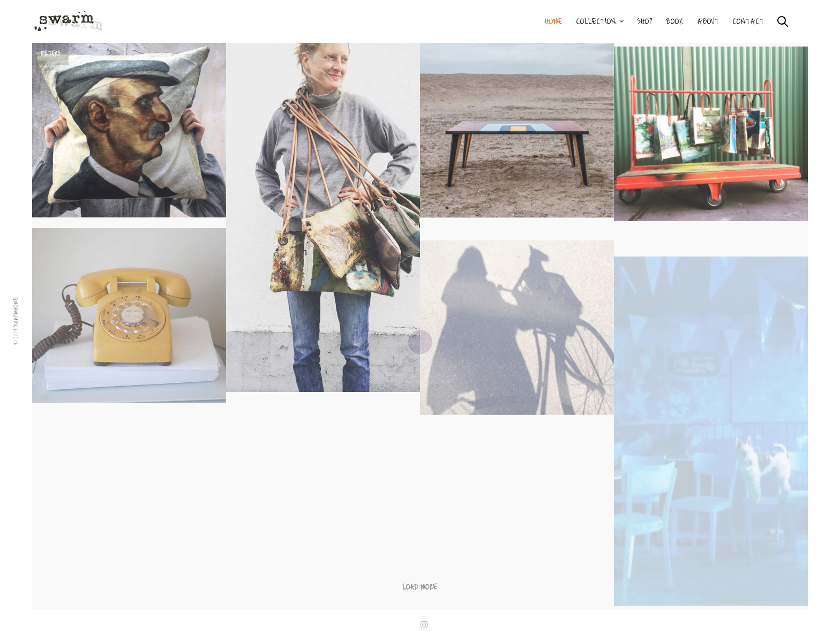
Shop (645, 21)
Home (554, 21)
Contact (748, 21)
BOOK (675, 21)
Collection (596, 21)
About (708, 21)
